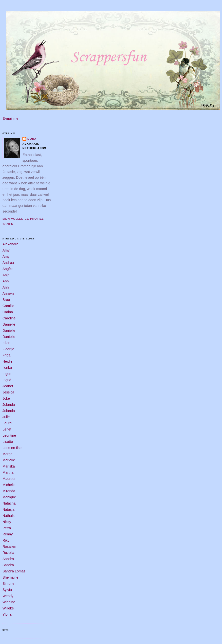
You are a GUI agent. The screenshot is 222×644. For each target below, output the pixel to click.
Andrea (8, 263)
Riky (6, 540)
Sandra (8, 559)
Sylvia (7, 590)
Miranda (9, 491)
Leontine (9, 435)
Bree (6, 300)
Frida (7, 355)
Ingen (7, 374)
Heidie (8, 361)
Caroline (9, 318)
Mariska (9, 466)
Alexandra (10, 244)
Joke (6, 398)
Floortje (8, 349)
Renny (8, 534)
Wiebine (9, 602)
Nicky (7, 522)
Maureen (9, 479)
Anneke (9, 293)
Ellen (6, 343)
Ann (6, 281)
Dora (32, 139)
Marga (8, 454)
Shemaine (10, 577)
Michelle (9, 485)
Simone (8, 584)
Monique (9, 497)
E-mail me (10, 118)
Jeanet (8, 386)
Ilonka (7, 368)
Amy (6, 250)
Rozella (8, 553)
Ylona (7, 614)
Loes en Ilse (12, 448)
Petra (7, 528)
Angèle (8, 269)
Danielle (9, 324)
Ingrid (7, 380)
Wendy (8, 596)
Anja (6, 275)
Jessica (8, 392)
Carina (8, 312)
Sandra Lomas (14, 571)
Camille (8, 306)
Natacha (9, 503)
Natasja (8, 509)
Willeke (8, 608)
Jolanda (9, 405)
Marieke (9, 460)
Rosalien (9, 546)
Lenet (7, 429)
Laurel (7, 423)
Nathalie (9, 516)
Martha (8, 472)
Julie (6, 417)
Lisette (8, 442)
